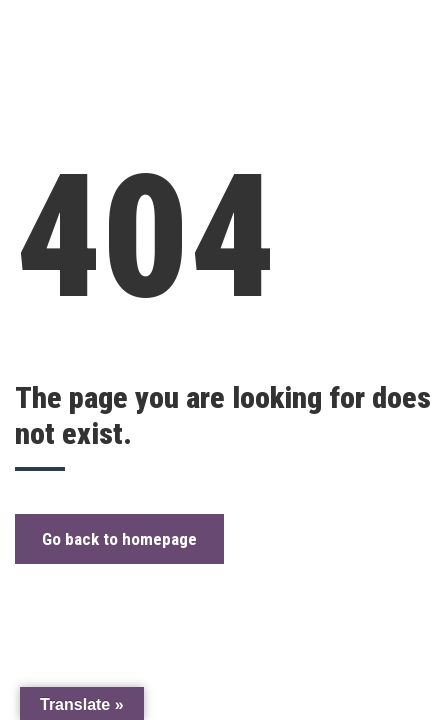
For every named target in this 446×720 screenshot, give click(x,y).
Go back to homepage (119, 539)
